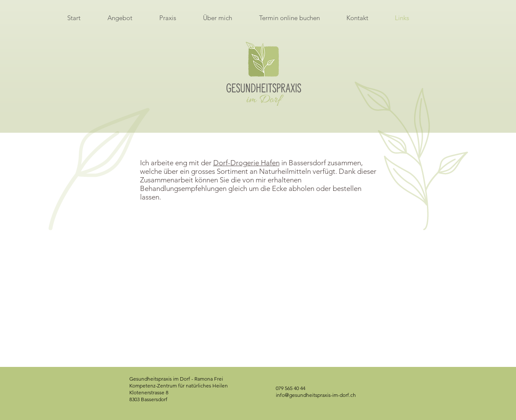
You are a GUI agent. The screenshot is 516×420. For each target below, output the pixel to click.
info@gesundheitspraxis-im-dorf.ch (316, 395)
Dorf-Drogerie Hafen (246, 163)
